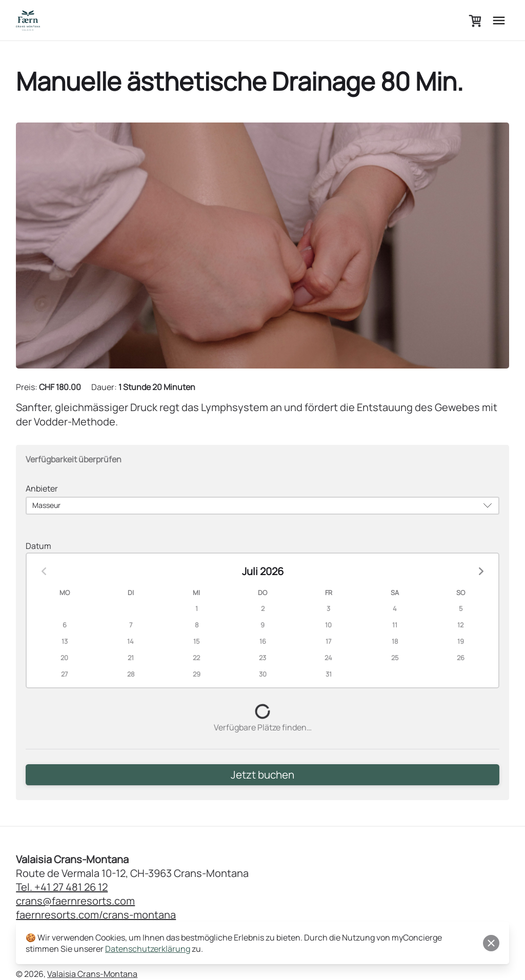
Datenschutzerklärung (148, 949)
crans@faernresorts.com (75, 912)
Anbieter (42, 488)
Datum (38, 548)
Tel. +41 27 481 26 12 (62, 898)
